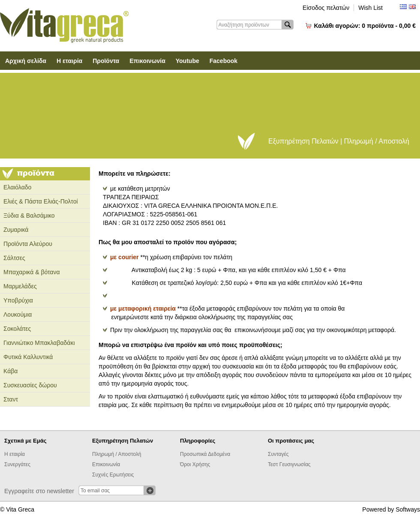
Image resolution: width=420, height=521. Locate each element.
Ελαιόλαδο (17, 187)
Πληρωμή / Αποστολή (117, 454)
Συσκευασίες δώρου (30, 385)
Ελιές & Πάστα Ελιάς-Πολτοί (41, 201)
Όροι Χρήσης (195, 464)
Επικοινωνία (147, 61)
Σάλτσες (14, 258)
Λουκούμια (18, 314)
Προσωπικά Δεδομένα (205, 454)
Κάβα (10, 371)
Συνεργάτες (17, 464)
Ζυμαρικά (16, 230)
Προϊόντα (106, 61)
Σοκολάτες (17, 329)
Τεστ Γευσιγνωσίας (289, 464)
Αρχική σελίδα (26, 61)
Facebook (223, 61)
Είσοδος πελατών (326, 8)
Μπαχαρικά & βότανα (32, 272)
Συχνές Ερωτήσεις (113, 475)
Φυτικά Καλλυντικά (28, 357)
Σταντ (11, 399)
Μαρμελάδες (20, 286)
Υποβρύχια (18, 300)
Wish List (370, 8)
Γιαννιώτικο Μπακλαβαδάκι (39, 343)
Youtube (187, 61)
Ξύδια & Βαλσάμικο (29, 216)
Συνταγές (278, 454)
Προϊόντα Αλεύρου (28, 244)
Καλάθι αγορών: (365, 26)
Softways (408, 509)
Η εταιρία (69, 61)
